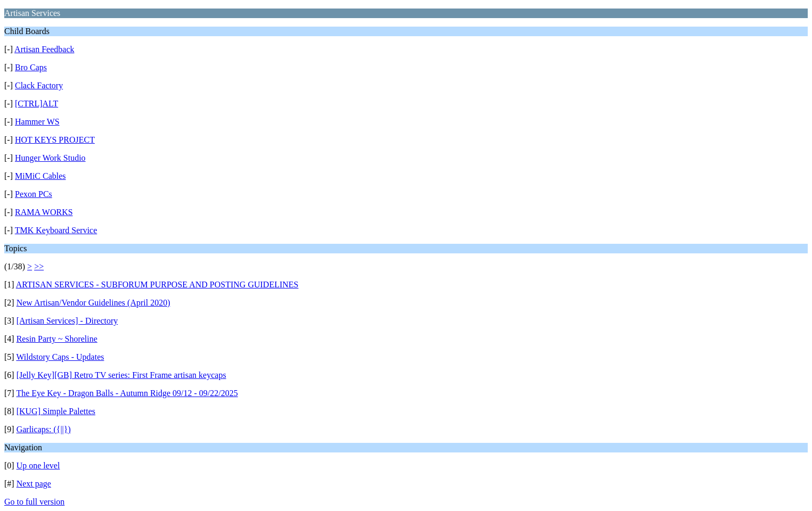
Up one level (38, 465)
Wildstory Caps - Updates (60, 357)
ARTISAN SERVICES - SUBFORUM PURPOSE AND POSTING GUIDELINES (157, 285)
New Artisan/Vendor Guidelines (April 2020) (93, 303)
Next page (34, 484)
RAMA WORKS (44, 212)
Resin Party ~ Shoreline (57, 339)
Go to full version (34, 502)
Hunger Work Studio (50, 158)
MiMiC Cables (40, 176)
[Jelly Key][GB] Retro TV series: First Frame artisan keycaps (121, 375)
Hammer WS (37, 122)
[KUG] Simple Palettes (56, 411)
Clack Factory (39, 85)
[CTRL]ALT (36, 104)
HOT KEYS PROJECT (55, 140)
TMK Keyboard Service (56, 230)
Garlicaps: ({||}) (44, 429)
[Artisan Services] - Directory (67, 321)
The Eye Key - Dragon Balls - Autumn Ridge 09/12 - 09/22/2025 (127, 393)
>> (39, 266)
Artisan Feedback (44, 49)
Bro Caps (31, 67)
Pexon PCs (34, 194)
